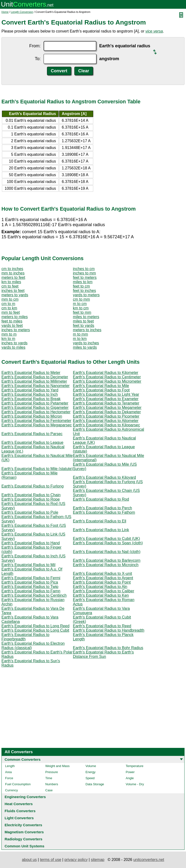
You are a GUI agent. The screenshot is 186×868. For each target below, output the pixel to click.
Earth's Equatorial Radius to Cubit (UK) (106, 539)
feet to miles (12, 321)
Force (9, 778)
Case (49, 790)
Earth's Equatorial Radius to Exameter (106, 399)
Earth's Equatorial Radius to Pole (30, 512)
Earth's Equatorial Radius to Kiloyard (104, 477)
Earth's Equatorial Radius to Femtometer (36, 421)
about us (29, 860)
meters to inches (87, 330)
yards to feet (12, 326)
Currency (12, 790)
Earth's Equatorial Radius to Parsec (32, 434)
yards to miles (13, 347)
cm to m (8, 304)
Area (8, 772)
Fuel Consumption (18, 784)
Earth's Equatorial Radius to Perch (102, 508)
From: (35, 46)
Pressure (52, 772)
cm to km (9, 308)
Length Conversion (22, 12)
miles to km (83, 282)
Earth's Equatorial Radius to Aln (100, 587)
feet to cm (81, 286)
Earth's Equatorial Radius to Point (102, 582)
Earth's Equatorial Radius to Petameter (35, 403)
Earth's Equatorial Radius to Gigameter (35, 408)
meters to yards (15, 295)
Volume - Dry (135, 784)
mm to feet (11, 312)
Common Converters (23, 759)
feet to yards (84, 326)
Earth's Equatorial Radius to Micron (32, 416)
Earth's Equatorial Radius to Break (31, 399)
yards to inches (86, 343)
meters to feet (13, 277)
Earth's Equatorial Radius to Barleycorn (107, 560)
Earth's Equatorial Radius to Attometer (106, 421)
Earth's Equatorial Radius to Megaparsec (37, 425)
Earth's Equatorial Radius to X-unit (102, 574)
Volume (91, 766)
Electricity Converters (23, 825)
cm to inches (12, 269)
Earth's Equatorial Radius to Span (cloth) (108, 543)
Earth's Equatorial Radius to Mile (101, 386)
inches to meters (16, 330)
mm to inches (13, 273)
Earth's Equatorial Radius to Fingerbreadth (25, 637)
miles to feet (83, 321)
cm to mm (81, 299)
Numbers (52, 784)
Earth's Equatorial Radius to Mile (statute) (37, 469)
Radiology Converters (23, 839)
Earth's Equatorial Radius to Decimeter (35, 377)
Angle (130, 778)
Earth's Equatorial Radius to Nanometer (35, 386)
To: (38, 59)
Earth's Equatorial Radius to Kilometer (106, 373)
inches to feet (13, 291)
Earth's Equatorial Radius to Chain (31, 495)
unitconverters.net (149, 860)
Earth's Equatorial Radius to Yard (30, 390)
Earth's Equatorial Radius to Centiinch (34, 595)
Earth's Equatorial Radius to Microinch (106, 565)
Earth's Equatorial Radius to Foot (101, 390)
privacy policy (76, 860)
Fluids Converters (20, 811)
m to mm (80, 334)
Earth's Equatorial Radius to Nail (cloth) (107, 552)
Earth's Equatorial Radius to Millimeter (34, 381)
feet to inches (84, 291)
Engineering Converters (25, 797)
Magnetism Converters (24, 832)
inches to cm (84, 269)
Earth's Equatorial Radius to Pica (30, 582)
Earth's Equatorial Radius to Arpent (103, 578)
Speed (90, 778)
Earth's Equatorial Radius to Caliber (104, 591)
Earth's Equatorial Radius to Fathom (104, 512)
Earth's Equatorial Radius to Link (101, 530)
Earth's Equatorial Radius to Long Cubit (35, 630)
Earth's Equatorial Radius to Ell (100, 521)
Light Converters (19, 818)
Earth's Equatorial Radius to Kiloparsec (106, 425)
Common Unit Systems (24, 846)
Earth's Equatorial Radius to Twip (30, 587)
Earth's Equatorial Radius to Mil (28, 565)
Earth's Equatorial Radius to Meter (31, 373)
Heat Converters (19, 804)
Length (10, 766)
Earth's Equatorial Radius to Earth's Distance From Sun (103, 654)
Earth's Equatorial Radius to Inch (30, 394)
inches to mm (84, 273)
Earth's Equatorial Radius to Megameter (107, 408)
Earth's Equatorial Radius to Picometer (106, 416)
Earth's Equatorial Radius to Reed (102, 626)
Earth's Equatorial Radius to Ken (101, 595)
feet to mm (82, 312)
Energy (90, 772)
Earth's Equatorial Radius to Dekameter (107, 412)
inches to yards (15, 343)
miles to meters (86, 317)
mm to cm (10, 299)
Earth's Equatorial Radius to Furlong (33, 486)
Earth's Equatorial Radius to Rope (31, 499)
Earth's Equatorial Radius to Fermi (31, 578)
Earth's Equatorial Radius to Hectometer (36, 412)
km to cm (81, 308)
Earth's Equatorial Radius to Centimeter (107, 377)
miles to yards (85, 347)
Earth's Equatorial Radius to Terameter (106, 403)
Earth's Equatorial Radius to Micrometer (107, 381)
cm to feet (10, 286)
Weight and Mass (57, 766)
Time (49, 778)
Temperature (135, 766)
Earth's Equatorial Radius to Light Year (106, 394)
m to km (80, 339)
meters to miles (15, 317)
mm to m (9, 334)
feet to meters (85, 277)
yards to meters (86, 295)
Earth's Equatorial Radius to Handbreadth (109, 630)
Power (130, 772)
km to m (8, 339)
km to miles (11, 282)
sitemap (98, 860)
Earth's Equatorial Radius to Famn (31, 591)
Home (5, 12)
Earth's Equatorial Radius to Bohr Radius (108, 648)
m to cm (80, 304)
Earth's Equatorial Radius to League (32, 442)
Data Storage (95, 784)
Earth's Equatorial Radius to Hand (31, 543)
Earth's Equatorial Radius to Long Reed (35, 626)
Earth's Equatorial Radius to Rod (101, 499)
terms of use (51, 860)
